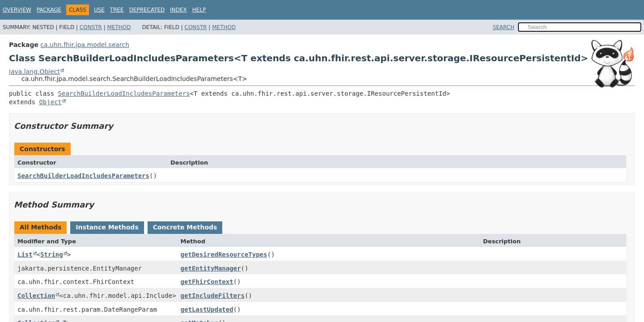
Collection (36, 296)
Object (50, 102)
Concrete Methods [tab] (185, 227)
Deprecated (147, 10)
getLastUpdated (207, 309)
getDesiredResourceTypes (224, 254)
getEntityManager (211, 268)
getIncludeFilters (213, 296)
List (25, 254)
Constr (91, 27)
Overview (17, 10)
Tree (117, 10)
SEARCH (504, 27)
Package (49, 10)
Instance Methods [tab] (107, 227)
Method (119, 27)
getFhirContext (207, 282)
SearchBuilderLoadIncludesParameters (124, 93)
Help (199, 10)
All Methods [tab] (40, 227)
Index (178, 10)
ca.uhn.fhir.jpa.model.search (85, 45)
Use (99, 10)
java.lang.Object (34, 72)
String (52, 254)
